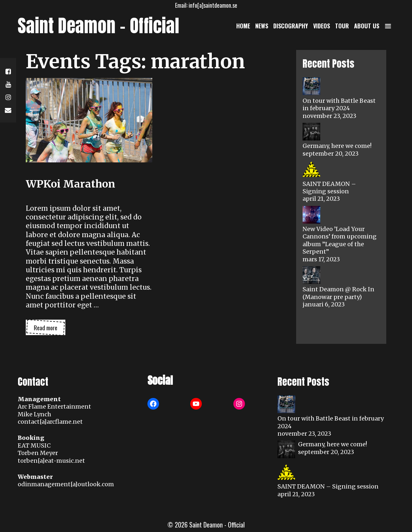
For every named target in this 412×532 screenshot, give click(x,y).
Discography (291, 26)
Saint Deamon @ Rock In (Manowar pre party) (338, 293)
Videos (322, 26)
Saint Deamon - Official (98, 26)
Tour (342, 26)
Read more (50, 329)
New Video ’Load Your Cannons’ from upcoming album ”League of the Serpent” (340, 240)
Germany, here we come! (337, 146)
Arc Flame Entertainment (54, 406)
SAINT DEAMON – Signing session (329, 188)
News (262, 26)
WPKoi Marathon (70, 184)
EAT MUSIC (34, 445)
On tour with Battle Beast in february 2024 (339, 104)
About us (367, 26)
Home (243, 26)
